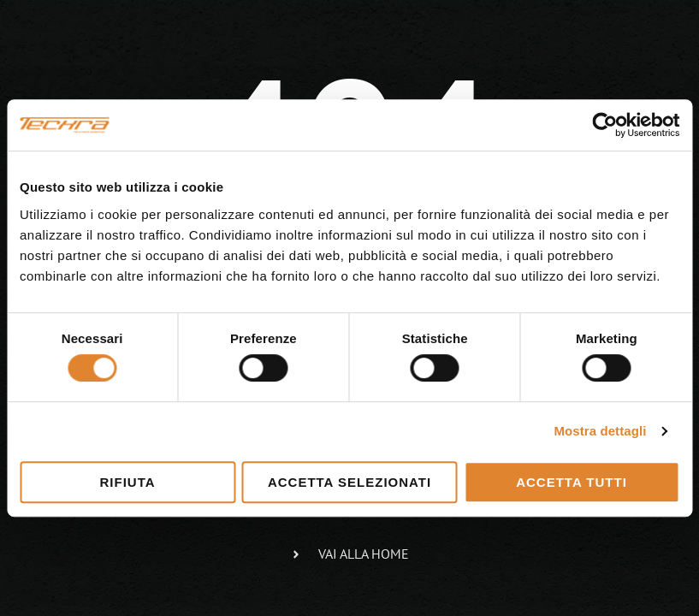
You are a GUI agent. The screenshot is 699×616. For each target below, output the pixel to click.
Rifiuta (127, 482)
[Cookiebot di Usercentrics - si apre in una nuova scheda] (604, 125)
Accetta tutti (572, 482)
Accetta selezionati (349, 482)
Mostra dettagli (600, 431)
